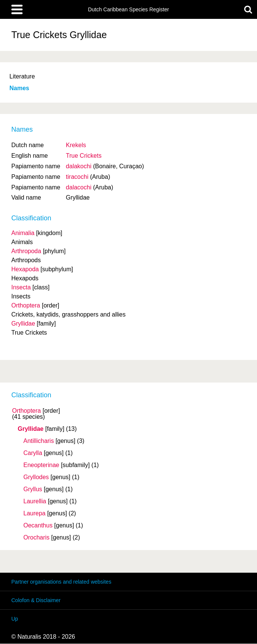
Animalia (23, 233)
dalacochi (79, 187)
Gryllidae (31, 429)
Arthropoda (26, 251)
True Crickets (84, 156)
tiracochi (77, 177)
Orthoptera (26, 411)
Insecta (21, 287)
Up (15, 619)
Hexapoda (25, 269)
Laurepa (34, 513)
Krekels (76, 145)
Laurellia (35, 501)
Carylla (33, 453)
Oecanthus (38, 526)
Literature (22, 76)
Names (19, 88)
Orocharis (36, 538)
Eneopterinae (41, 465)
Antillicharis (39, 441)
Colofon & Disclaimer (36, 600)
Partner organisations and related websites (61, 582)
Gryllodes (36, 477)
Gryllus (33, 489)
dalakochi (79, 166)
